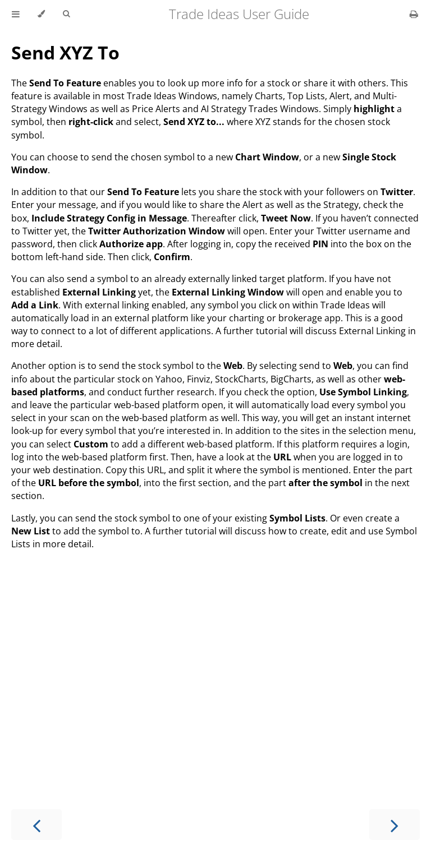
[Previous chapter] (36, 825)
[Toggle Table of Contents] (16, 14)
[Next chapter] (395, 825)
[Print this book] (414, 14)
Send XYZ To (65, 52)
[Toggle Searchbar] (66, 14)
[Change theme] (41, 14)
